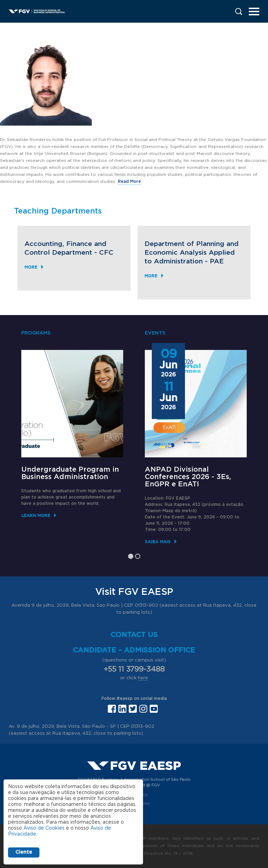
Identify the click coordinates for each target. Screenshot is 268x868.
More (31, 267)
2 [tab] (138, 556)
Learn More (36, 515)
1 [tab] (131, 556)
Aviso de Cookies (44, 828)
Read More (129, 181)
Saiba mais (158, 542)
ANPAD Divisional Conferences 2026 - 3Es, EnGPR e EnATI (188, 477)
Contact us (134, 635)
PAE (217, 261)
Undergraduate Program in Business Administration (70, 473)
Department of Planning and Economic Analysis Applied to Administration (192, 253)
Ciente (24, 852)
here (143, 678)
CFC (106, 253)
